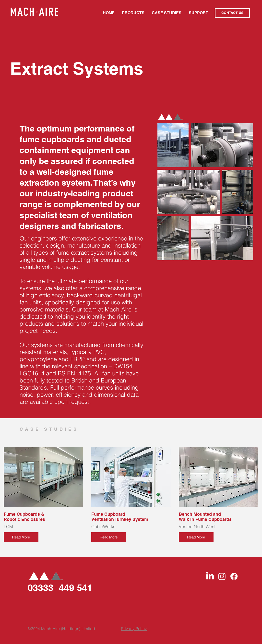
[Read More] (21, 537)
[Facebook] (234, 576)
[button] (133, 13)
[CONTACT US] (232, 13)
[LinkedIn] (210, 576)
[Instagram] (222, 576)
